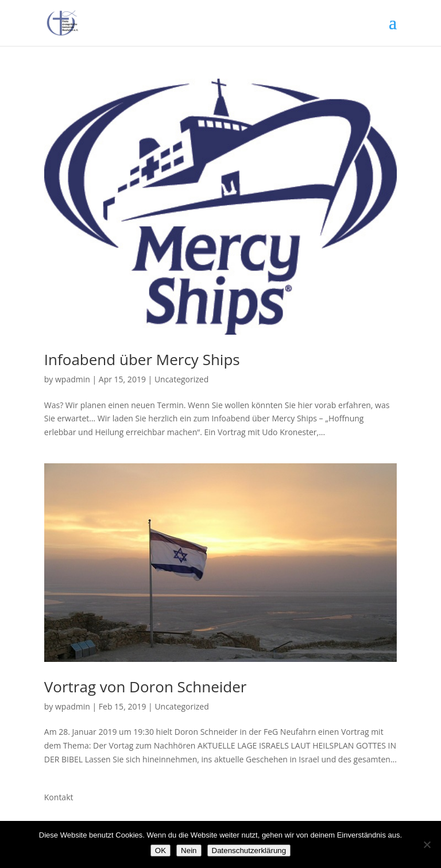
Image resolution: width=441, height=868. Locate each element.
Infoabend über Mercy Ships (142, 359)
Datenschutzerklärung (249, 850)
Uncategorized (181, 379)
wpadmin (73, 379)
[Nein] (427, 844)
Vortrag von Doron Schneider (146, 687)
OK (160, 850)
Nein (189, 850)
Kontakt (59, 797)
